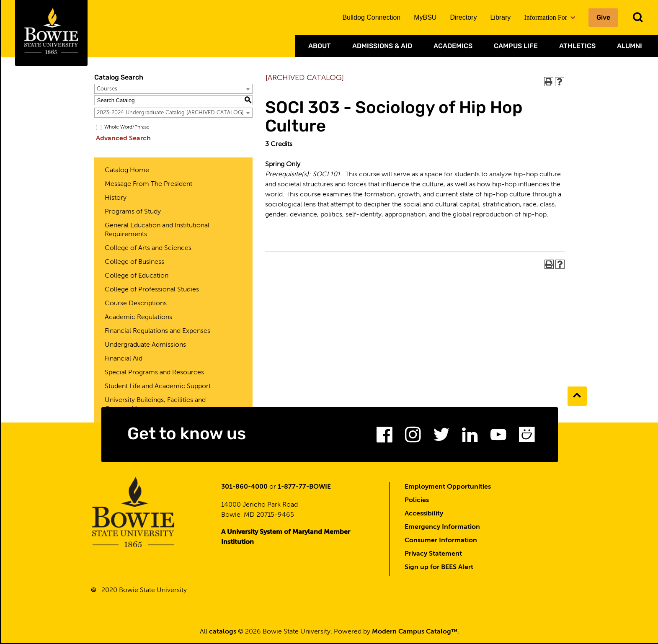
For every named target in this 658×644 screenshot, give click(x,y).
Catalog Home (127, 170)
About (320, 46)
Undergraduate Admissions (145, 345)
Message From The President (148, 184)
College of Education (137, 276)
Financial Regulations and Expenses (157, 331)
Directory (463, 17)
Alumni (630, 46)
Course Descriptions (136, 304)
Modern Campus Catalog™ (415, 633)
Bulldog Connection (371, 17)
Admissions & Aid (382, 46)
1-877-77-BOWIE (304, 488)
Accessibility (424, 515)
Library (500, 17)
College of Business (134, 262)
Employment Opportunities (448, 488)
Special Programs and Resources (154, 373)
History (116, 198)
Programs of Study (133, 212)
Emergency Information (442, 528)
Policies (417, 501)
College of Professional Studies (152, 290)
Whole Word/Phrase (127, 127)
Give (603, 17)
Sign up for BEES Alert (439, 568)
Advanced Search (122, 139)
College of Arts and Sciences (148, 248)
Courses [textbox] (107, 89)
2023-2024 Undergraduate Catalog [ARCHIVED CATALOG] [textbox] (170, 113)
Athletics (577, 46)
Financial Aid (124, 359)
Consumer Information (441, 541)
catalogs (223, 633)
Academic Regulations (138, 317)
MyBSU (425, 17)
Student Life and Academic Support (158, 386)
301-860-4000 (244, 488)
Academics (453, 46)
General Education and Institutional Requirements (157, 230)
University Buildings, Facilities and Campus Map (155, 405)
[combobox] (173, 89)
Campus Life (516, 46)
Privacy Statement (433, 555)
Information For (550, 17)
